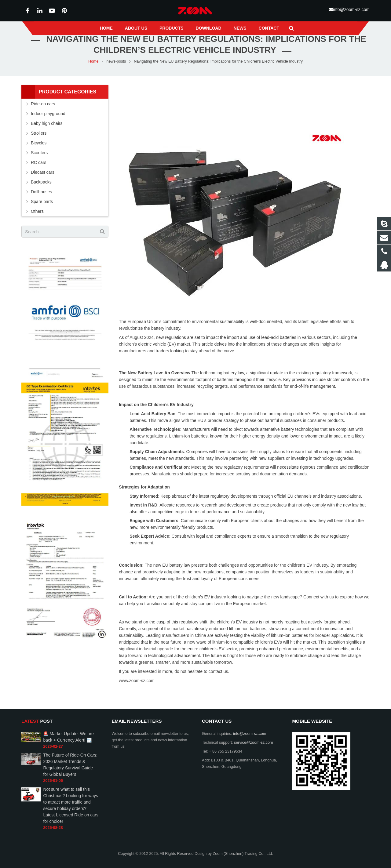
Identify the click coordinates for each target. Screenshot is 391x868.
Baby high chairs (47, 136)
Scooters (39, 165)
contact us (218, 684)
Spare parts (42, 214)
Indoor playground (48, 126)
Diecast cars (43, 184)
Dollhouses (41, 204)
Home (93, 74)
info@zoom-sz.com (351, 9)
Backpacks (41, 194)
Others (37, 223)
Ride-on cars (43, 116)
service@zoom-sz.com (254, 743)
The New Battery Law (140, 385)
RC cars (39, 175)
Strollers (39, 145)
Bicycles (39, 155)
